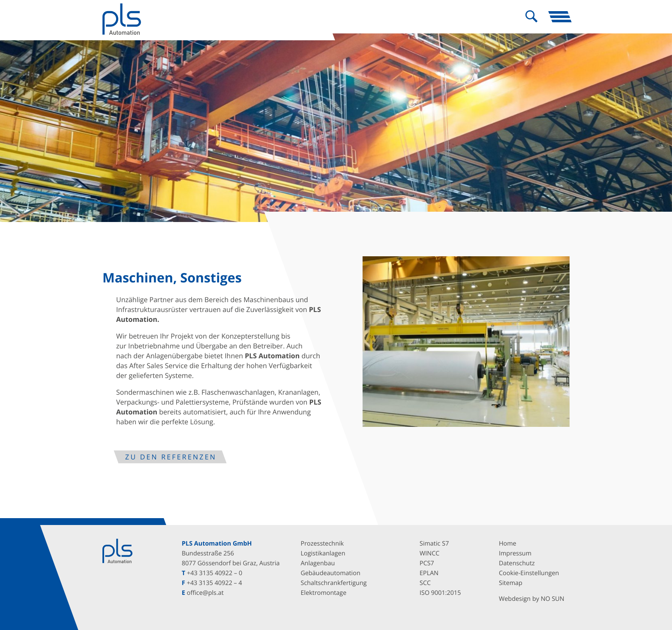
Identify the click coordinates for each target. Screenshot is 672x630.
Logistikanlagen (323, 553)
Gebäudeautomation (331, 573)
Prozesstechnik (322, 544)
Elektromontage (324, 593)
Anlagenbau (318, 563)
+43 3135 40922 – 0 (214, 573)
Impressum (515, 553)
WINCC (429, 553)
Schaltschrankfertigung (334, 583)
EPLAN (429, 573)
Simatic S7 (434, 544)
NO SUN (553, 599)
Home (508, 544)
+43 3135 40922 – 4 (214, 583)
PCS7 (427, 563)
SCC (425, 583)
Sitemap (511, 583)
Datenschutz (517, 563)
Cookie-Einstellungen (529, 573)
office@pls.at (205, 593)
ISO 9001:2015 (440, 593)
